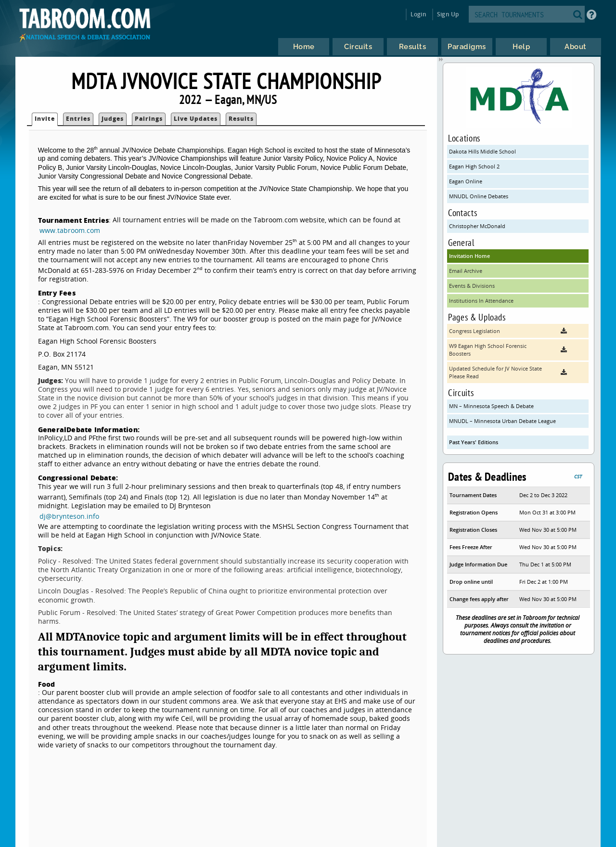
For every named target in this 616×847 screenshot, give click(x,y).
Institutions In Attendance (481, 301)
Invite (45, 119)
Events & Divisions (472, 286)
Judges (113, 119)
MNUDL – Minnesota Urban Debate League (502, 421)
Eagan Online (466, 181)
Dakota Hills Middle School (482, 151)
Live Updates (196, 119)
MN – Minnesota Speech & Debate (491, 406)
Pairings (149, 119)
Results (241, 119)
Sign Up (448, 14)
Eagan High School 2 (474, 166)
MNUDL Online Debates (479, 196)
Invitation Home (469, 256)
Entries (78, 119)
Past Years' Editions (474, 442)
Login (418, 14)
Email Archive (466, 271)
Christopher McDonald (477, 226)
